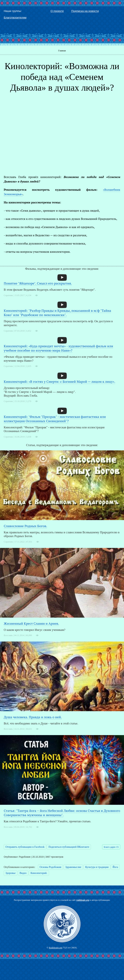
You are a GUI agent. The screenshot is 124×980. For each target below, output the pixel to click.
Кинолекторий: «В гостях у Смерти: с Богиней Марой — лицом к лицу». (59, 381)
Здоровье (10, 873)
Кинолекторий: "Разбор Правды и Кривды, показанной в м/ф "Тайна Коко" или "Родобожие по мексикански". (57, 313)
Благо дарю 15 (111, 847)
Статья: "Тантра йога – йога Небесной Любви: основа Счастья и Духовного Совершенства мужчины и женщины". (62, 813)
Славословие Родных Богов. (25, 526)
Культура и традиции (97, 867)
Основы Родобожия (50, 867)
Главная (62, 51)
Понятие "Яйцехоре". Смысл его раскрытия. (38, 283)
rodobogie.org (83, 900)
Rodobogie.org (56, 948)
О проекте (57, 11)
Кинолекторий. (39, 873)
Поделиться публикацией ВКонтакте (69, 847)
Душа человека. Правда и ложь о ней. (33, 717)
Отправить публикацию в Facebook (25, 847)
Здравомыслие (73, 867)
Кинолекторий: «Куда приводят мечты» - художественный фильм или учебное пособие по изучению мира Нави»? (58, 348)
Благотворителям (15, 17)
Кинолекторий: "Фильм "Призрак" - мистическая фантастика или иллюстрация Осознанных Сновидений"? (55, 419)
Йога (115, 867)
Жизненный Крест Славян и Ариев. (31, 623)
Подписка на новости (85, 11)
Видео (23, 873)
